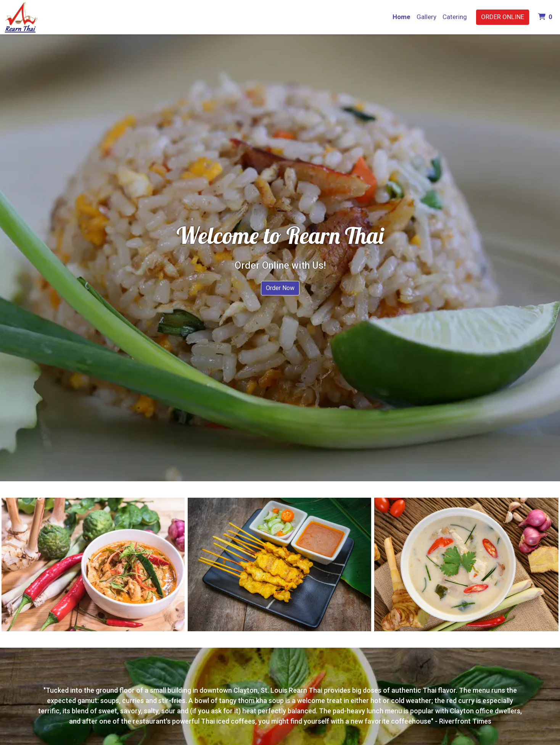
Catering (455, 17)
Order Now (280, 288)
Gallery (426, 17)
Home (401, 17)
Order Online (503, 17)
